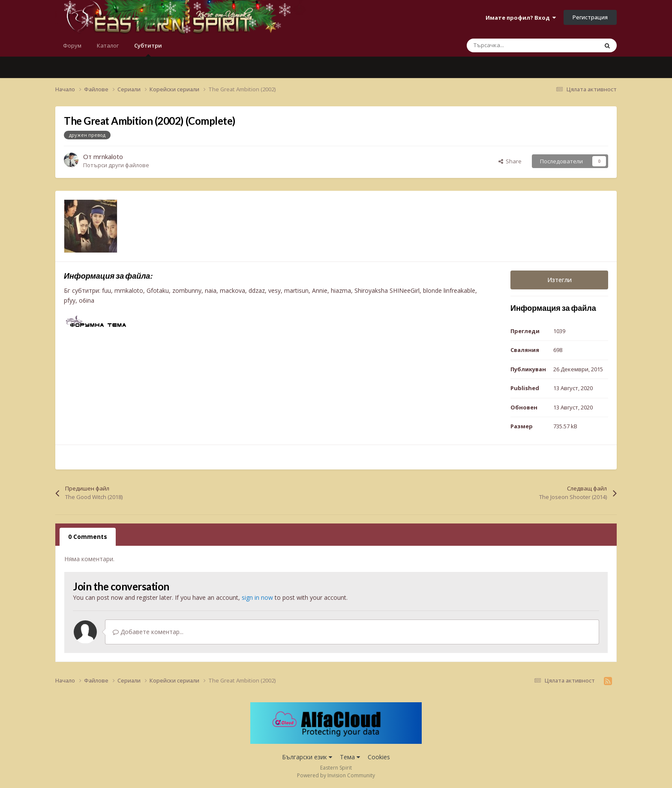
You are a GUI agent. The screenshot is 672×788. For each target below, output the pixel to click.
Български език (307, 757)
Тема (350, 757)
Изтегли (559, 280)
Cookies (379, 757)
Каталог (108, 45)
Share (510, 161)
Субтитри (148, 49)
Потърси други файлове (116, 165)
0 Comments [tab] (88, 537)
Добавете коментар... (148, 632)
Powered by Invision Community (336, 775)
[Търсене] (514, 45)
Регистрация (590, 17)
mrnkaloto (108, 156)
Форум (72, 45)
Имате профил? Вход (521, 18)
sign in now (257, 597)
